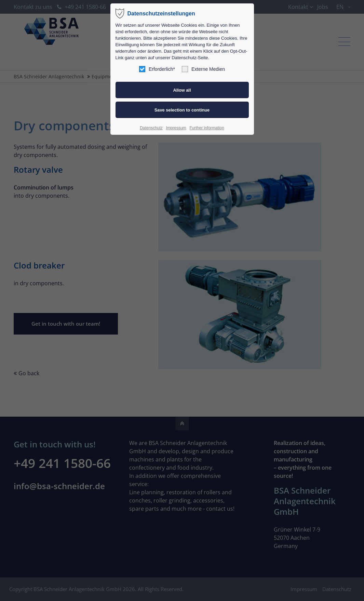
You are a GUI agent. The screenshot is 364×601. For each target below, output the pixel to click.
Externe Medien (203, 69)
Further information (207, 128)
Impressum (176, 128)
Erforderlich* (157, 69)
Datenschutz (151, 128)
